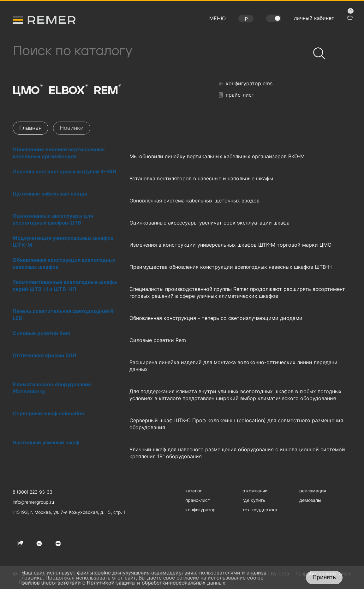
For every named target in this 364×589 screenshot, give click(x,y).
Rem (107, 90)
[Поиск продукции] (161, 51)
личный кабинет (314, 18)
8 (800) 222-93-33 (33, 492)
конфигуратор (200, 510)
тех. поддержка (260, 510)
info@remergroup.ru (33, 502)
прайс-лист (237, 95)
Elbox (68, 90)
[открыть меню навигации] (218, 20)
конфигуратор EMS (246, 84)
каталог (194, 491)
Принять (324, 577)
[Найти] (316, 51)
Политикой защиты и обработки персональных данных (156, 583)
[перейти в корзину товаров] (349, 17)
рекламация (313, 491)
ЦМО (27, 90)
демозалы (310, 500)
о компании (255, 491)
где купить (254, 500)
